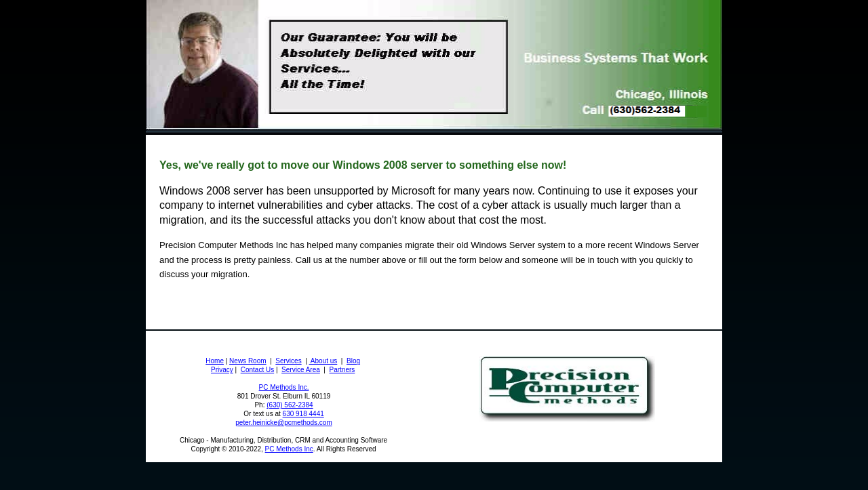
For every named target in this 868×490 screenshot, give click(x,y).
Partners (342, 370)
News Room (248, 361)
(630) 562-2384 (290, 405)
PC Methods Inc (289, 449)
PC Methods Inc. (284, 387)
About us (323, 361)
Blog (353, 361)
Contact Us (257, 370)
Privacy (222, 370)
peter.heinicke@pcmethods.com (283, 423)
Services (288, 361)
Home (215, 361)
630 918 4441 (303, 414)
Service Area (301, 370)
